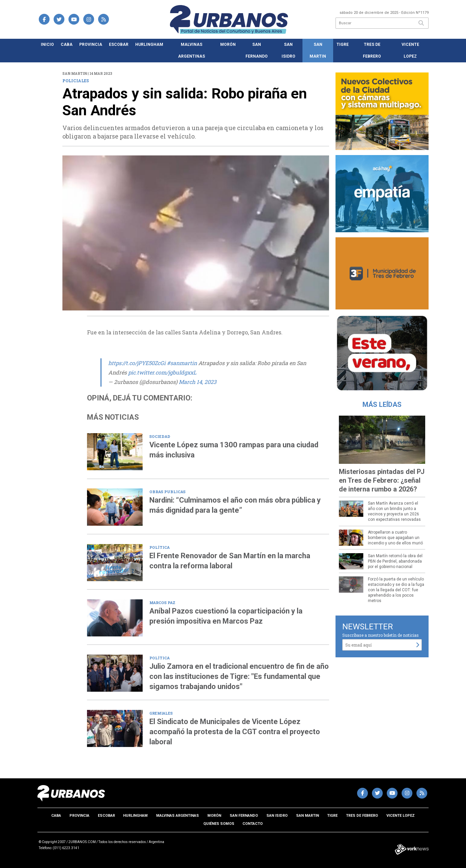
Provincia (91, 44)
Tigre (343, 44)
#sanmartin (182, 363)
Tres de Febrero (372, 50)
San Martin (318, 50)
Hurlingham (149, 44)
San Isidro (288, 50)
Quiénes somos (219, 824)
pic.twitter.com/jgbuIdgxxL (162, 372)
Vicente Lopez (410, 50)
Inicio (47, 44)
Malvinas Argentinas (192, 50)
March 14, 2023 (198, 382)
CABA (67, 44)
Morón (228, 44)
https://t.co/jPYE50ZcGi (137, 363)
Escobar (119, 44)
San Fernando (257, 50)
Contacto (253, 824)
